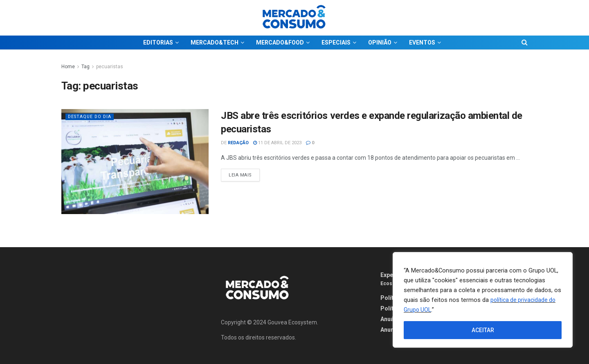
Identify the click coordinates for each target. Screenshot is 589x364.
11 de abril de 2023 (277, 143)
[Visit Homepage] (294, 18)
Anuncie (391, 330)
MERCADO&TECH (215, 42)
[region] (483, 300)
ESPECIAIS (336, 42)
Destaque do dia (91, 117)
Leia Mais (244, 173)
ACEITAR (483, 330)
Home (68, 67)
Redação (238, 143)
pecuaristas (110, 67)
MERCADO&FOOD (280, 42)
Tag (85, 67)
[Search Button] (525, 42)
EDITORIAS (158, 42)
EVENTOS (422, 42)
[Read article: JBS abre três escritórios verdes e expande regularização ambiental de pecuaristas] (135, 162)
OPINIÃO (380, 42)
